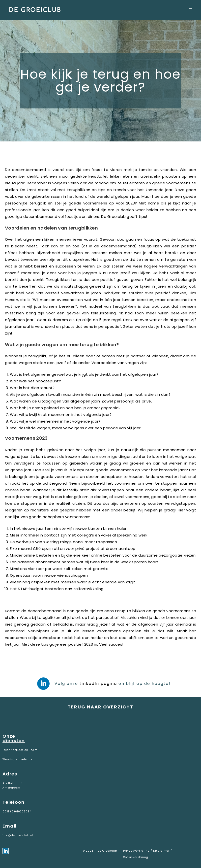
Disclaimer (161, 851)
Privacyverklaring (137, 851)
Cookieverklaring (136, 857)
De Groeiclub (35, 10)
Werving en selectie (17, 759)
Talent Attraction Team (20, 750)
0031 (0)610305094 (17, 812)
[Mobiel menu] (191, 10)
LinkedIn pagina (98, 684)
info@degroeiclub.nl (18, 835)
